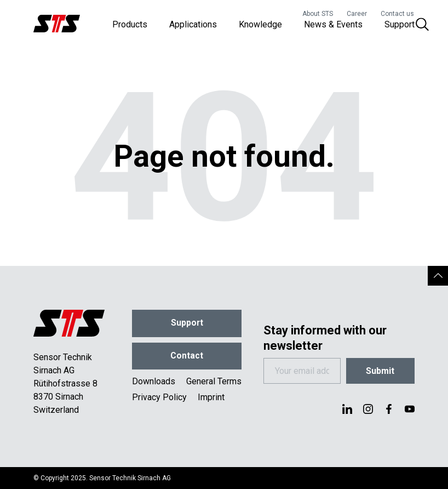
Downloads (154, 384)
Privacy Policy (159, 400)
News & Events (333, 27)
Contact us (397, 14)
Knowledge (260, 27)
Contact (187, 358)
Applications (193, 27)
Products (130, 27)
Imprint (211, 400)
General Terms (214, 384)
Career (357, 14)
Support (400, 27)
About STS (318, 14)
